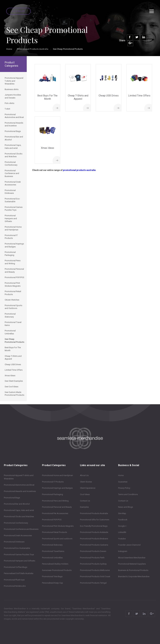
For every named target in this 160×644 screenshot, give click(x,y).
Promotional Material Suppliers (132, 564)
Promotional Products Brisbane (94, 539)
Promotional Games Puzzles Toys (19, 555)
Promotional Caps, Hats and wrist (19, 510)
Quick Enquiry (19, 11)
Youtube (122, 539)
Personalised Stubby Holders (55, 564)
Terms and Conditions (128, 494)
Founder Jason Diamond (129, 545)
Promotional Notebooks (15, 586)
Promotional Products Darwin (93, 551)
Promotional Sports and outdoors (57, 539)
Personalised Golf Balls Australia (19, 573)
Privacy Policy (124, 488)
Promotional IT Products (53, 482)
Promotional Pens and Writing (55, 501)
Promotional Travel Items (53, 551)
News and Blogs (126, 507)
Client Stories (86, 482)
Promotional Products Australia (33, 49)
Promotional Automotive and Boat (19, 485)
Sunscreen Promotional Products (57, 570)
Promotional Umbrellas (52, 558)
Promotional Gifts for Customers (95, 520)
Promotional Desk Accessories (18, 535)
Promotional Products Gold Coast (95, 576)
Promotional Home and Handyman (57, 475)
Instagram (123, 551)
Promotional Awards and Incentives (20, 491)
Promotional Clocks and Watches (19, 516)
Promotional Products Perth (92, 558)
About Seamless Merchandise (132, 558)
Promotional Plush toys (14, 580)
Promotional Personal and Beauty (57, 507)
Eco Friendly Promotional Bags (94, 526)
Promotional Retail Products (55, 532)
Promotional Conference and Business (21, 529)
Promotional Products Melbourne (95, 570)
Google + (122, 526)
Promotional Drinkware (14, 542)
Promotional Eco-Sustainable (17, 548)
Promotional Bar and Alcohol (17, 504)
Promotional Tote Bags (52, 576)
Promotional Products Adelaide (94, 532)
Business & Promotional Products (133, 570)
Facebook (123, 520)
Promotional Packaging (52, 494)
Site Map (122, 513)
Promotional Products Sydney (93, 564)
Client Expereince (88, 488)
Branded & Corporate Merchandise (134, 576)
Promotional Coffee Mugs (16, 567)
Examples (84, 507)
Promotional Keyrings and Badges (57, 488)
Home (9, 49)
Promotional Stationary (52, 545)
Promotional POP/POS (52, 520)
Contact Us (85, 501)
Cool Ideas (85, 494)
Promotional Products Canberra (94, 545)
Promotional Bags (12, 498)
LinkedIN (122, 532)
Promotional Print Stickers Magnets (58, 526)
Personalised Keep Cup (52, 583)
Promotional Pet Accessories (55, 513)
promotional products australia (79, 170)
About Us (84, 475)
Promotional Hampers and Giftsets (20, 561)
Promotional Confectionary (16, 523)
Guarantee (123, 482)
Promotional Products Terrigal (93, 583)
